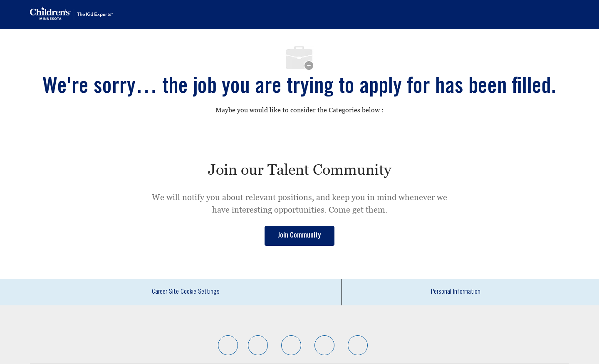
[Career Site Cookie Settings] (186, 292)
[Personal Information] (456, 292)
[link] (299, 236)
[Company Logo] (71, 13)
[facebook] (228, 345)
